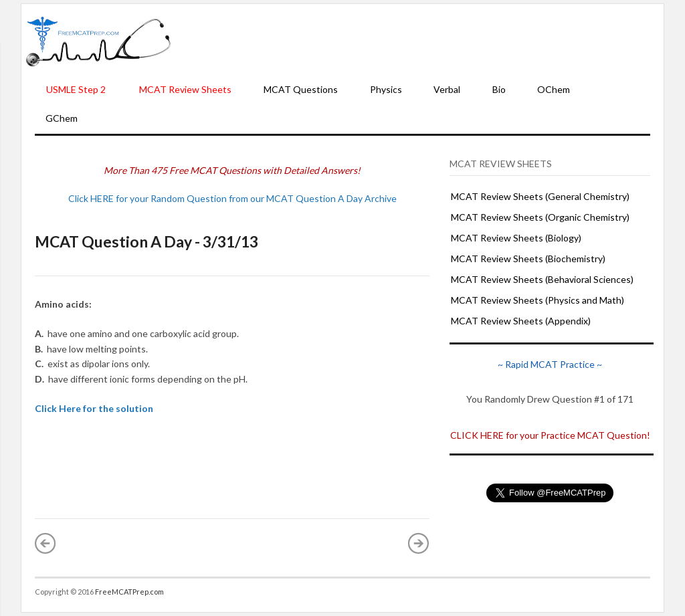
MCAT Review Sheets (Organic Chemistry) (540, 217)
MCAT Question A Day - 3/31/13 (146, 241)
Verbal (447, 89)
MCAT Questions (301, 89)
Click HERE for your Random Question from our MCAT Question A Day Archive (232, 198)
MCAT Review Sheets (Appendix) (521, 321)
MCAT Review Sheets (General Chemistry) (540, 196)
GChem (62, 118)
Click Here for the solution (94, 408)
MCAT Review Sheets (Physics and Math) (537, 300)
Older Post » (419, 543)
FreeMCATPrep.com (129, 592)
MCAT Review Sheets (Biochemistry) (528, 259)
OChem (554, 89)
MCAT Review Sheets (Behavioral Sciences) (542, 279)
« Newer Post (45, 543)
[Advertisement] (417, 41)
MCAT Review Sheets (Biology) (516, 238)
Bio (499, 89)
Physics (386, 89)
